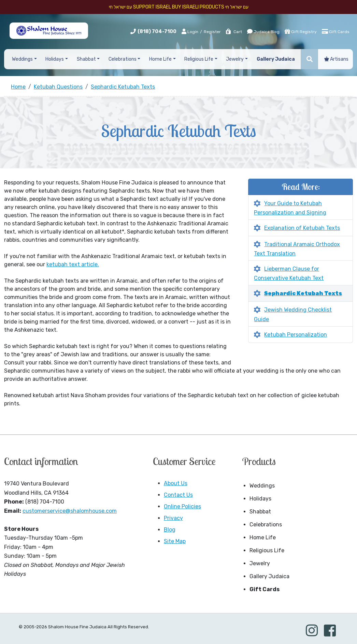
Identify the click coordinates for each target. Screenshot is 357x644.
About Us (176, 483)
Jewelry (260, 563)
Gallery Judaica (269, 576)
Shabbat (260, 512)
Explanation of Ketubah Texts (302, 228)
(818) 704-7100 (157, 32)
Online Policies (182, 506)
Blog (170, 530)
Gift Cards (336, 31)
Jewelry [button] (235, 59)
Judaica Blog (263, 31)
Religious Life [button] (199, 59)
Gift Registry (301, 31)
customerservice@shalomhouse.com (70, 511)
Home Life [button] (160, 59)
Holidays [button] (55, 59)
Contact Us (178, 495)
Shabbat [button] (86, 59)
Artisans (336, 59)
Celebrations (266, 525)
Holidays (260, 499)
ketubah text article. (73, 264)
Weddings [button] (22, 59)
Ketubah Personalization (296, 335)
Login (190, 31)
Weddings (262, 486)
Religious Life (267, 550)
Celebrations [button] (123, 59)
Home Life (263, 537)
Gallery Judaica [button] (276, 59)
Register (212, 32)
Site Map (175, 541)
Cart (234, 32)
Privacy (173, 518)
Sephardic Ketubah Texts (303, 293)
